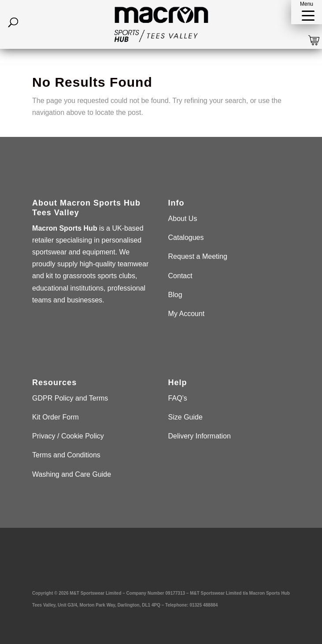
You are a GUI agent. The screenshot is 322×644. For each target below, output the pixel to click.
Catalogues (186, 237)
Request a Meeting (198, 256)
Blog (175, 295)
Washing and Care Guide (72, 474)
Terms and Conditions (66, 455)
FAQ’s (178, 398)
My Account (187, 314)
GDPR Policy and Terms (70, 398)
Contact (180, 276)
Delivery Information (200, 436)
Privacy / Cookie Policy (68, 436)
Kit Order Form (56, 417)
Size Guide (185, 417)
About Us (183, 219)
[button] (307, 12)
